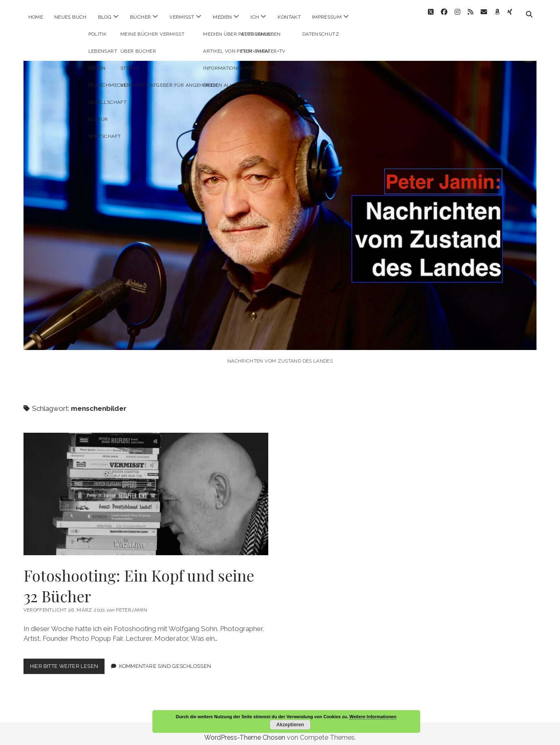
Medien (222, 17)
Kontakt (289, 17)
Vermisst (182, 17)
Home (36, 17)
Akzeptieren (290, 725)
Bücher (140, 17)
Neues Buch (71, 17)
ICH (255, 17)
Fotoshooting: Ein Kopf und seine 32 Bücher (146, 487)
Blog (105, 17)
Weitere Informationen (373, 717)
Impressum (327, 17)
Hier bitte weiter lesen (67, 660)
